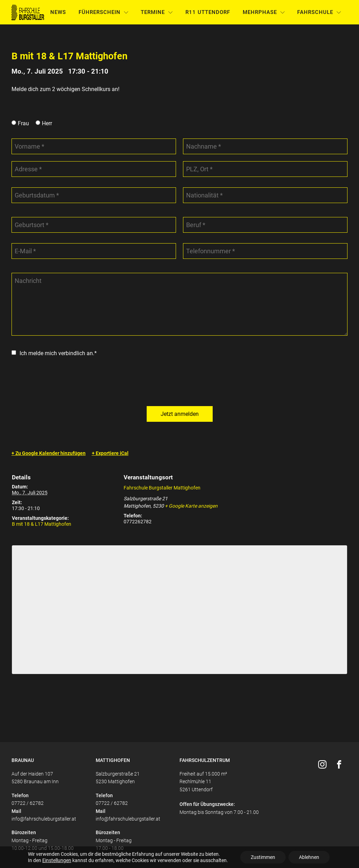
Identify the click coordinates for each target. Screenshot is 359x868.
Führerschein (104, 12)
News (58, 12)
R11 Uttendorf (208, 12)
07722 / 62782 (28, 803)
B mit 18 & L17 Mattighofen (42, 524)
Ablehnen (309, 857)
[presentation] (65, 382)
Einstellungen (57, 860)
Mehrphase (264, 12)
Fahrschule (319, 12)
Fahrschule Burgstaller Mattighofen (162, 488)
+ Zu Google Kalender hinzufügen (49, 453)
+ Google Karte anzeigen (191, 506)
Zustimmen (263, 857)
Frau (23, 123)
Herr (47, 123)
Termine (157, 12)
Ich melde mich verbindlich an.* (58, 353)
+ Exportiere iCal (110, 453)
